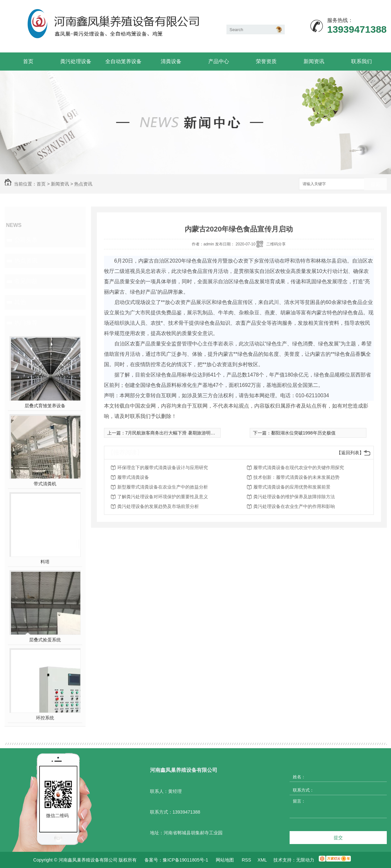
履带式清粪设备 (133, 477)
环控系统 (45, 718)
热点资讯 (83, 184)
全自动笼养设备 (123, 61)
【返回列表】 (350, 453)
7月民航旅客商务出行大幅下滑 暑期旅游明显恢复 (175, 433)
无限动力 (305, 860)
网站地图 (225, 860)
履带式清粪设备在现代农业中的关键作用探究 (299, 468)
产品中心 (219, 61)
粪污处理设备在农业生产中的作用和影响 (294, 506)
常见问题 (26, 281)
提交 (338, 838)
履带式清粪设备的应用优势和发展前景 (292, 487)
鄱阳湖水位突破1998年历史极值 (303, 433)
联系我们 (362, 61)
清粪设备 (171, 61)
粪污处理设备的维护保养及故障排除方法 (294, 497)
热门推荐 (26, 323)
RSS (246, 860)
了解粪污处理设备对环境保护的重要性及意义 (163, 497)
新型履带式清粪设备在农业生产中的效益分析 (163, 487)
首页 (28, 61)
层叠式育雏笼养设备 (45, 406)
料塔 (45, 562)
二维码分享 (276, 244)
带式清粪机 (45, 484)
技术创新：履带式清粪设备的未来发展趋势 (296, 477)
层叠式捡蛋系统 (45, 640)
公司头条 (26, 240)
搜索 (375, 184)
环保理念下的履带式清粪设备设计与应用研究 (163, 468)
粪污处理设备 (76, 61)
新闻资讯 (314, 61)
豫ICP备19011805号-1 (185, 860)
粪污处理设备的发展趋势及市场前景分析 (158, 506)
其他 (20, 302)
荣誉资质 (266, 61)
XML (262, 860)
